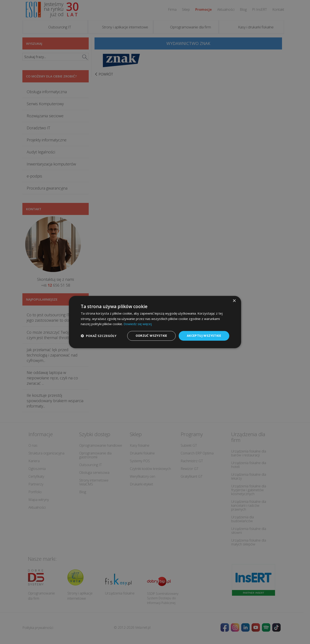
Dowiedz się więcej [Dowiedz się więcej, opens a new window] (138, 324)
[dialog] (155, 322)
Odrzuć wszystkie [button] (151, 336)
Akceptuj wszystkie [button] (204, 336)
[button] (99, 336)
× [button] (234, 301)
